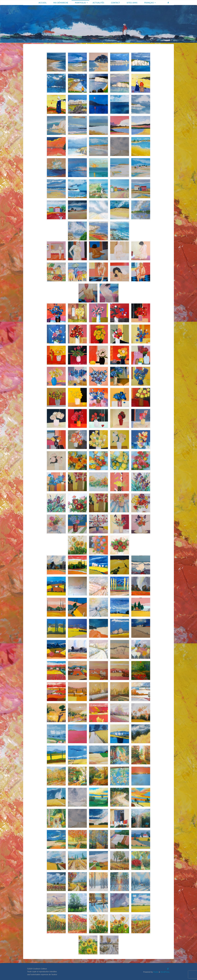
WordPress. (165, 972)
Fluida (155, 972)
